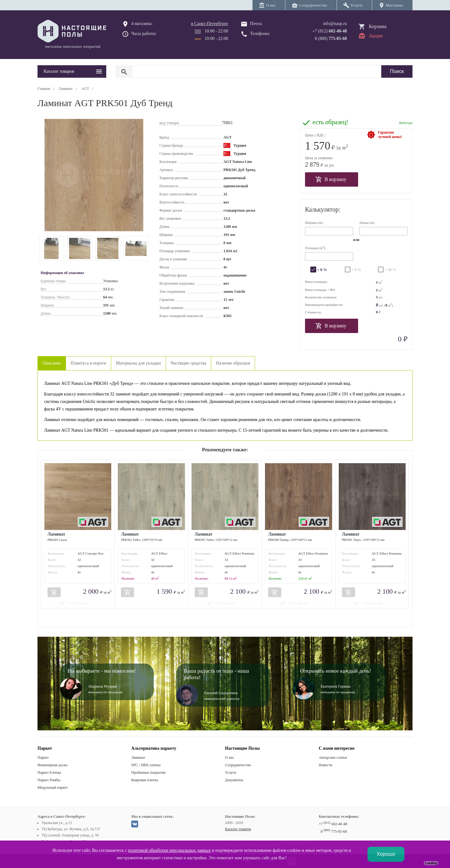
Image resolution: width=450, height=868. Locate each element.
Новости (326, 765)
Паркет (43, 758)
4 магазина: (142, 24)
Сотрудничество (238, 765)
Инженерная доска (52, 765)
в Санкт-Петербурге (210, 24)
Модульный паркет (53, 787)
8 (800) (331, 39)
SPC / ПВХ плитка (146, 765)
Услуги (231, 772)
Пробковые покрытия (148, 772)
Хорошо (386, 854)
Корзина (378, 26)
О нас (230, 758)
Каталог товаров (238, 829)
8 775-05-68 (334, 831)
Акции (376, 36)
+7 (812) (330, 31)
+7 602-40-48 (333, 824)
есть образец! (330, 122)
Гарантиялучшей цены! (390, 135)
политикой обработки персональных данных (170, 850)
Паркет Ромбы (49, 780)
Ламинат (138, 758)
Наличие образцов (233, 363)
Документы (234, 780)
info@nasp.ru (335, 24)
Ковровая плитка (145, 780)
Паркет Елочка (49, 772)
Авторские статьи (333, 758)
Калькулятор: (323, 209)
